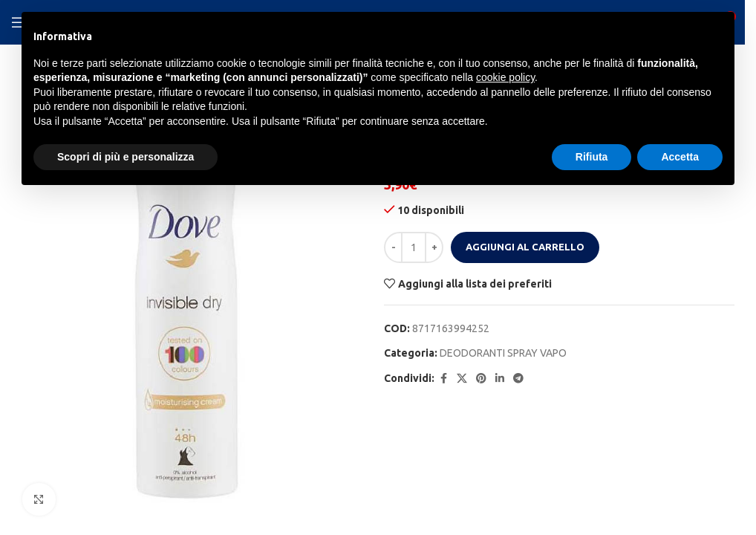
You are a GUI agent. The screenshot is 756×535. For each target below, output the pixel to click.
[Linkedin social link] (500, 379)
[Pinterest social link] (481, 379)
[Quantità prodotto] (414, 247)
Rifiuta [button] (592, 157)
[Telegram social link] (518, 379)
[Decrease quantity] (393, 247)
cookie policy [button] (505, 77)
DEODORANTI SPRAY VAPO (503, 353)
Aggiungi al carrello (525, 247)
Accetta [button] (680, 157)
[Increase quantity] (434, 247)
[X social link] (462, 379)
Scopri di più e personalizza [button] (126, 157)
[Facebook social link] (443, 379)
